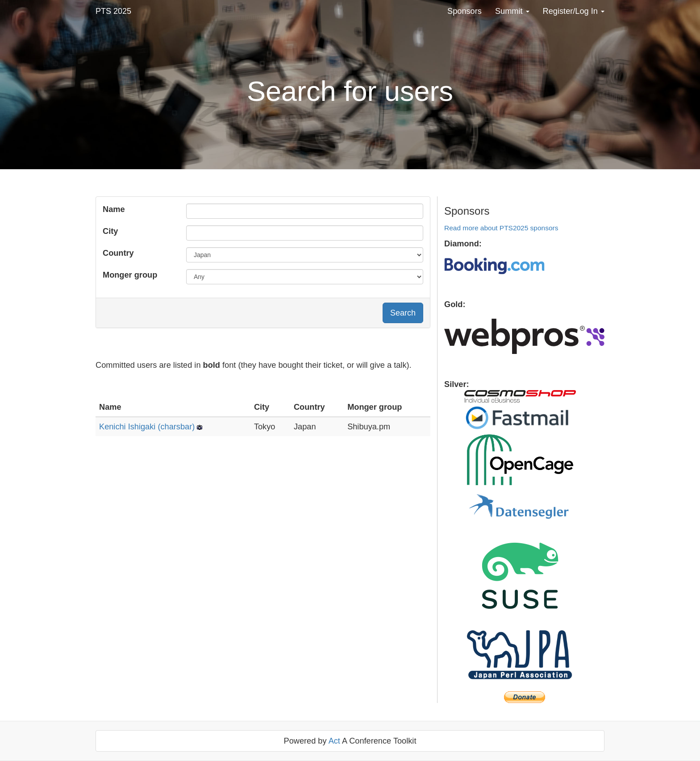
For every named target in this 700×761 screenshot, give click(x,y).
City (110, 231)
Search (403, 313)
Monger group (130, 275)
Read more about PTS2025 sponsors (501, 228)
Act (334, 741)
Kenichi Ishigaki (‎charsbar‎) (147, 427)
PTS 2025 (113, 11)
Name (114, 209)
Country (118, 253)
